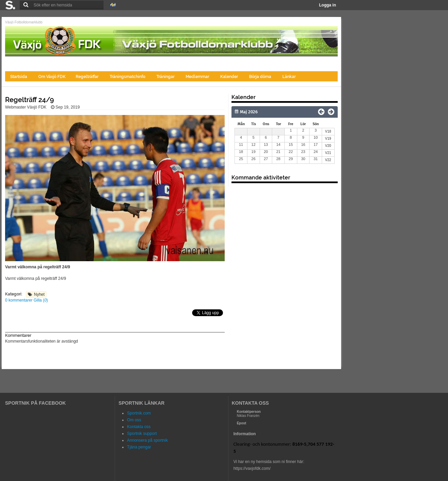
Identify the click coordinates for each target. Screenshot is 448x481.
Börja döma (261, 77)
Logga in (328, 5)
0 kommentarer (19, 300)
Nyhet (39, 294)
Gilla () (41, 300)
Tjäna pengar (139, 447)
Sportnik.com (139, 413)
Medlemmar (198, 77)
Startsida (19, 77)
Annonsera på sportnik (147, 440)
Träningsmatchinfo (128, 77)
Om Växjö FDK (52, 77)
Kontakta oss (139, 427)
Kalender (230, 77)
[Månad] (265, 112)
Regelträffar (88, 77)
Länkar (289, 77)
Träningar (166, 77)
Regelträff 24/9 (30, 100)
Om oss (134, 420)
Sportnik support (142, 434)
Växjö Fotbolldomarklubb (24, 22)
